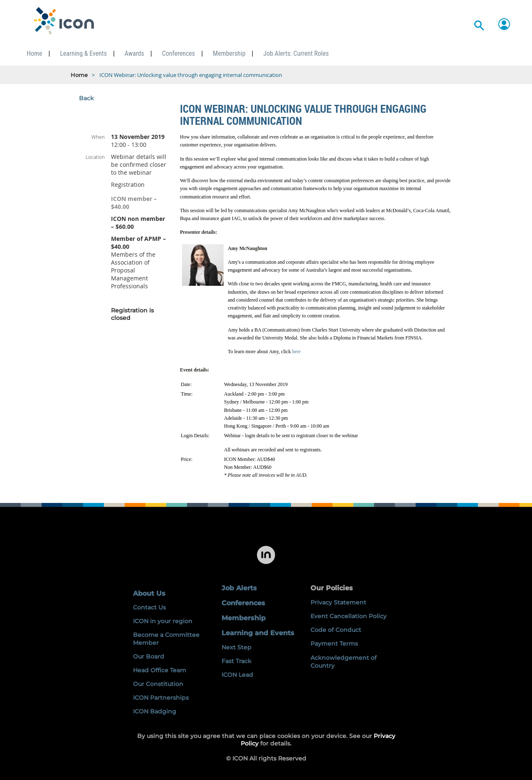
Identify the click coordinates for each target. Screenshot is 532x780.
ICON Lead (237, 675)
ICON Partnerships (161, 698)
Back (86, 98)
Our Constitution (158, 684)
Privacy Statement (338, 602)
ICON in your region (163, 621)
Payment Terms (334, 644)
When (98, 137)
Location (95, 157)
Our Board (149, 656)
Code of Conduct (336, 630)
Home (79, 75)
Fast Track (236, 661)
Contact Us (149, 607)
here (297, 352)
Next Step (236, 647)
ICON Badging (155, 711)
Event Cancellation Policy (349, 616)
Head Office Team (160, 670)
